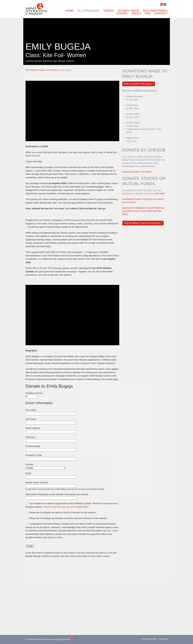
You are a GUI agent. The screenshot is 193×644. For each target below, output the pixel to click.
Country (30, 466)
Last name (31, 421)
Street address (33, 430)
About (136, 13)
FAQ (148, 13)
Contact (161, 13)
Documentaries (155, 11)
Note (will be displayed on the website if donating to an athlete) (57, 496)
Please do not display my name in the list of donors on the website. (63, 515)
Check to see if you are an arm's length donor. (67, 509)
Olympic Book (128, 11)
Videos (109, 11)
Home (70, 11)
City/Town (30, 439)
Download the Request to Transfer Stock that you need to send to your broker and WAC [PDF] (143, 214)
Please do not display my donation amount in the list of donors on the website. (68, 520)
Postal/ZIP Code (34, 457)
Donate (122, 13)
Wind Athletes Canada (35, 70)
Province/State (33, 448)
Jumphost (162, 639)
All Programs (89, 11)
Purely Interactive (145, 639)
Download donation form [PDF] (138, 172)
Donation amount (34, 395)
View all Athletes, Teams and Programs (142, 226)
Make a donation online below (138, 84)
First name (31, 412)
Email (28, 475)
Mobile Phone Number (37, 485)
